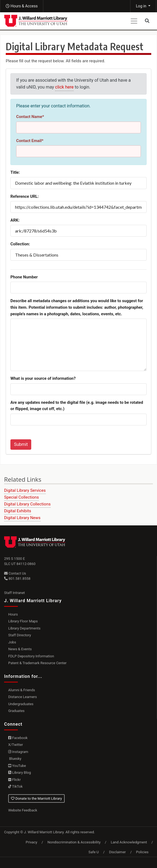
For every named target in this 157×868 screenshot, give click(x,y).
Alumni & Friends (22, 690)
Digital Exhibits (18, 511)
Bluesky (15, 759)
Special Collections (22, 497)
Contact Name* (30, 117)
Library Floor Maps (23, 621)
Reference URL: (25, 196)
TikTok (15, 786)
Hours (13, 614)
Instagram (18, 752)
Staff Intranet (15, 593)
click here (64, 87)
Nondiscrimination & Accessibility (74, 842)
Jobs (12, 642)
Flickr (15, 780)
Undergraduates (21, 704)
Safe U (94, 852)
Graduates (16, 711)
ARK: (15, 220)
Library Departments (24, 628)
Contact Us (15, 573)
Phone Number (24, 277)
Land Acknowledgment (129, 842)
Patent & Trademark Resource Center (37, 663)
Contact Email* (30, 141)
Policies (142, 852)
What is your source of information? (43, 378)
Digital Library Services (25, 490)
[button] (22, 6)
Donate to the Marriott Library (36, 798)
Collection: (20, 244)
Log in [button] (142, 6)
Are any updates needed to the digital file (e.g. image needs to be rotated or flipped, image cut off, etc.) (77, 406)
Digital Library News (22, 518)
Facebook (18, 738)
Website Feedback (23, 810)
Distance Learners (22, 697)
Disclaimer (117, 852)
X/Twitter (16, 745)
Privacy (32, 842)
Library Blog (20, 773)
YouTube (17, 766)
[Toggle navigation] (134, 21)
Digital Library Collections (27, 504)
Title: (15, 172)
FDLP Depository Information (31, 656)
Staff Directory (20, 635)
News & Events (20, 649)
